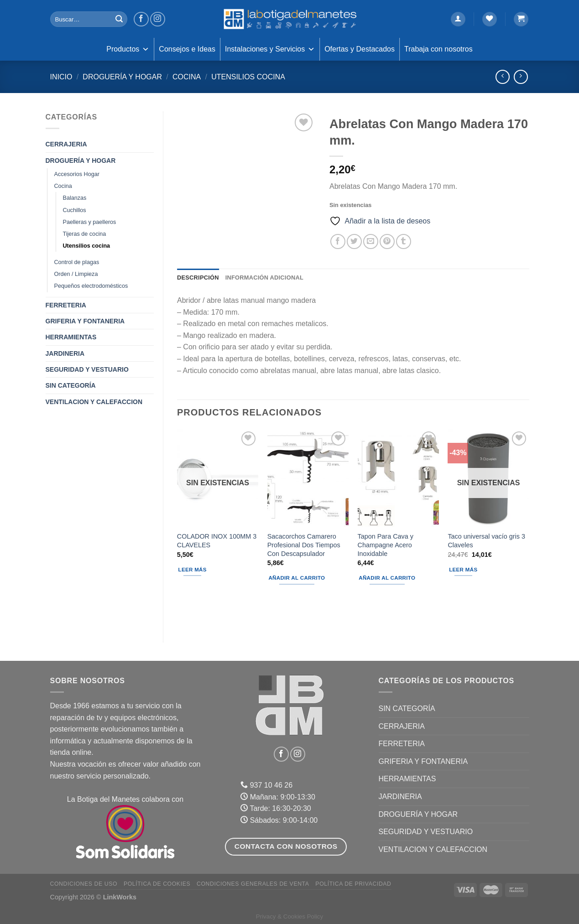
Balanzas (75, 198)
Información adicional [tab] (264, 278)
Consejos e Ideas (187, 49)
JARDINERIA (65, 353)
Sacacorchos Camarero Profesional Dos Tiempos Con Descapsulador (304, 545)
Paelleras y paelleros (90, 222)
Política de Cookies (157, 884)
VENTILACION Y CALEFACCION (94, 402)
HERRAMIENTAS (71, 337)
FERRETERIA (66, 305)
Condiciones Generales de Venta (253, 884)
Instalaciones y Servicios (270, 49)
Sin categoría (71, 385)
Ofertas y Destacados (360, 49)
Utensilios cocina (248, 77)
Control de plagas (77, 262)
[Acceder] (458, 19)
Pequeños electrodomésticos (91, 286)
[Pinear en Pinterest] (387, 241)
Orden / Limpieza (76, 274)
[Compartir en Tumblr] (404, 241)
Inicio (61, 77)
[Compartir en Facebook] (338, 241)
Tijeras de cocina (85, 234)
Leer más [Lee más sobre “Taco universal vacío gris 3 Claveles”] (463, 570)
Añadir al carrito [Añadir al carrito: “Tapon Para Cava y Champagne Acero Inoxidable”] (387, 578)
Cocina (187, 77)
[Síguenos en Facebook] (141, 19)
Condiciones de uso (84, 884)
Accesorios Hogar (77, 174)
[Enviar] (119, 19)
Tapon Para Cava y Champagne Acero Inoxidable (386, 545)
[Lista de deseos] (490, 19)
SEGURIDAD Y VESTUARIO (87, 369)
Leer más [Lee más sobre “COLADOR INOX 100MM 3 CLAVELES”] (193, 570)
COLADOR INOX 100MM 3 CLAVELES (217, 541)
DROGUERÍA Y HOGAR (122, 77)
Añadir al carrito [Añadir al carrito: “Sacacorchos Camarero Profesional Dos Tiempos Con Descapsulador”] (297, 578)
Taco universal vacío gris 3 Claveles (486, 541)
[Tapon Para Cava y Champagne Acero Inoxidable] (398, 478)
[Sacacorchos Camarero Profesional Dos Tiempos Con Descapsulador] (308, 478)
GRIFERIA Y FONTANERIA (85, 321)
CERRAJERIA (66, 144)
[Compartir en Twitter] (354, 241)
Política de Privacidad (353, 884)
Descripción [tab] (198, 278)
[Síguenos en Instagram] (158, 19)
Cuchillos (75, 210)
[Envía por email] (371, 241)
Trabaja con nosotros (438, 49)
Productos (128, 49)
